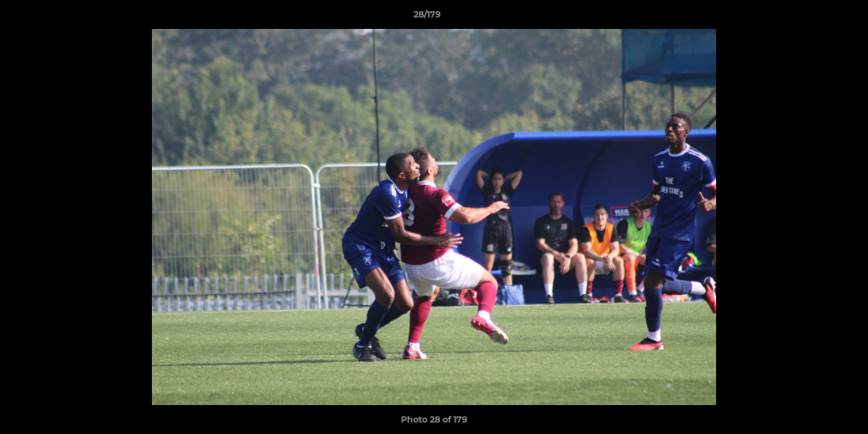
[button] (817, 17)
